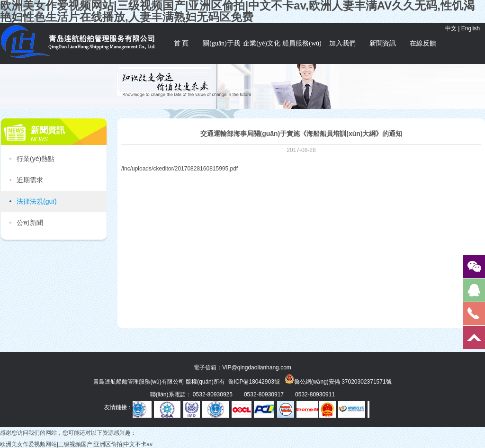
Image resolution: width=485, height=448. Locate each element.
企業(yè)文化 (262, 43)
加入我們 (342, 43)
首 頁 (181, 43)
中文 (451, 28)
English (471, 28)
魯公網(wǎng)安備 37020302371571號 (338, 379)
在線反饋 (423, 43)
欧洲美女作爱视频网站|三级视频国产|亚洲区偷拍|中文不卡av (76, 444)
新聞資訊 (383, 43)
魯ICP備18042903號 (254, 382)
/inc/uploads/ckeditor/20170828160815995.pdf (180, 169)
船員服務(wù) (302, 43)
